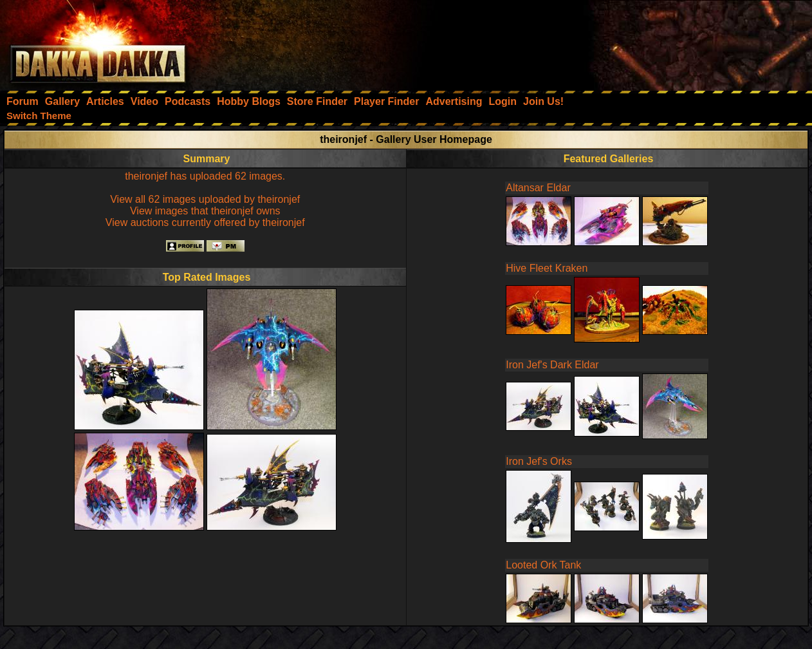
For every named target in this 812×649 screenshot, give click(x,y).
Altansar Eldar (538, 188)
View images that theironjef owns (205, 211)
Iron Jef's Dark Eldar (552, 365)
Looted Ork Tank (543, 565)
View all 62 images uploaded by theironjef (205, 199)
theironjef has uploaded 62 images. (205, 176)
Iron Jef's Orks (539, 461)
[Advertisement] (639, 42)
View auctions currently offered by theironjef (205, 222)
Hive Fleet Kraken (547, 268)
